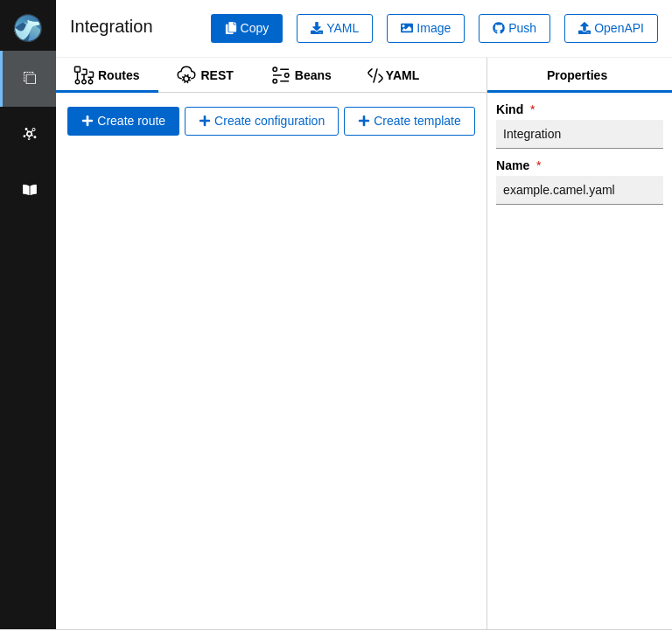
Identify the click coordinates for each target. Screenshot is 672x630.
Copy (247, 28)
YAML (335, 28)
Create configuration (262, 121)
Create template (409, 121)
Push (514, 28)
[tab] (107, 75)
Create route (123, 121)
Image (426, 28)
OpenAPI (611, 28)
